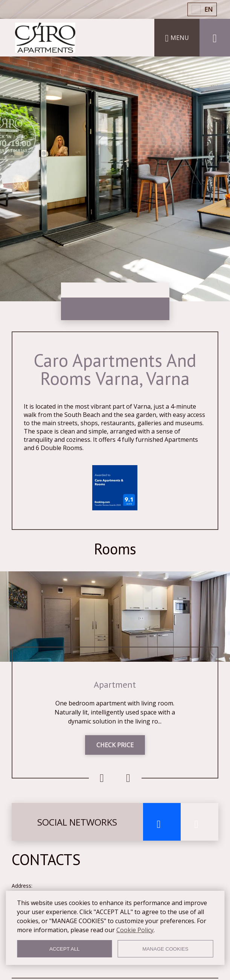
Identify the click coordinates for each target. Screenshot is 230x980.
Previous (102, 778)
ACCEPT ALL (65, 949)
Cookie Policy (135, 930)
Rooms (115, 549)
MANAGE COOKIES (165, 949)
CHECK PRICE (115, 745)
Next (128, 778)
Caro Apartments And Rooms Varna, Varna (115, 369)
